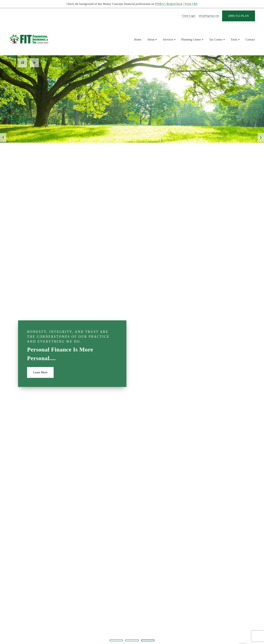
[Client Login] (188, 16)
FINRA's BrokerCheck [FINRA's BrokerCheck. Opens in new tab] (169, 4)
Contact (250, 40)
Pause (23, 63)
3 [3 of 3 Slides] (148, 640)
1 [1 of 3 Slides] (116, 640)
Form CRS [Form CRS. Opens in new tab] (191, 4)
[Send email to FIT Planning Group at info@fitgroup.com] (208, 16)
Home (138, 40)
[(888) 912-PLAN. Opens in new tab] (239, 16)
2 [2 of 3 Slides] (132, 640)
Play (34, 63)
